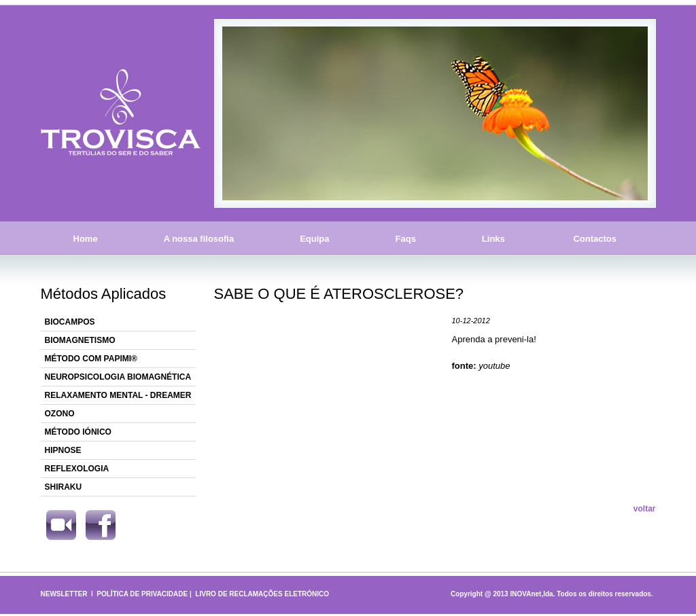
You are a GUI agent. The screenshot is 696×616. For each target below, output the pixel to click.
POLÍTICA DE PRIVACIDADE (142, 594)
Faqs (406, 239)
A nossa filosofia (199, 239)
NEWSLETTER (64, 594)
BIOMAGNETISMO (80, 340)
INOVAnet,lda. (532, 594)
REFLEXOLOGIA (77, 469)
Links (493, 239)
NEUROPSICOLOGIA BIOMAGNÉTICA (118, 377)
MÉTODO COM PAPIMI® (91, 359)
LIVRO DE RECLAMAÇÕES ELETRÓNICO (262, 594)
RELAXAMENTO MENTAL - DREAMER (118, 395)
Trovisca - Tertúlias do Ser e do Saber (121, 113)
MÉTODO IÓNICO (78, 432)
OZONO (60, 414)
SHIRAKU (64, 487)
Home (86, 239)
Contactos (595, 239)
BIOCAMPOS (70, 322)
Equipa (314, 239)
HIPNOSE (63, 450)
